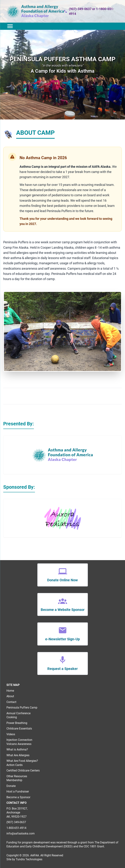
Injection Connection (19, 740)
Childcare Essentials (19, 729)
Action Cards (15, 765)
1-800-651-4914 (16, 828)
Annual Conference (18, 713)
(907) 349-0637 (16, 822)
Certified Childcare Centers (23, 770)
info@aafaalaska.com (21, 833)
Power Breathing (17, 723)
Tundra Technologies (29, 859)
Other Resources (17, 776)
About (10, 696)
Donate (11, 786)
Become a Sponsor (18, 797)
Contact (11, 702)
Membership (14, 780)
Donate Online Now (63, 580)
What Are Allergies (18, 755)
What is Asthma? (17, 749)
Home (11, 691)
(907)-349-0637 (80, 9)
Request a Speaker (63, 669)
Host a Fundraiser (18, 791)
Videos (11, 734)
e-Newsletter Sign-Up (63, 639)
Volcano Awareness (19, 744)
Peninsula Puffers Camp (22, 708)
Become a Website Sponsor (63, 610)
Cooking (12, 717)
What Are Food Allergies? (22, 761)
